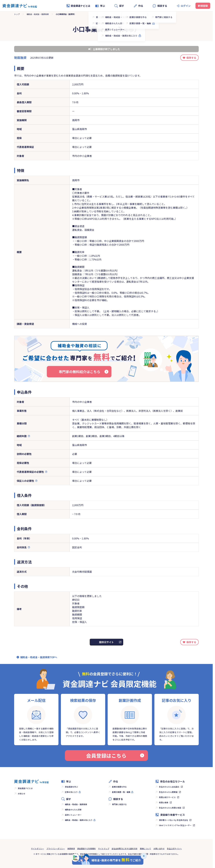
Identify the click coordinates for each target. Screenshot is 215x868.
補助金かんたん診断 (73, 810)
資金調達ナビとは (78, 6)
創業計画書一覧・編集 (121, 792)
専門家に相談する (119, 804)
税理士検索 (164, 802)
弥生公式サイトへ (174, 849)
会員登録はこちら (115, 755)
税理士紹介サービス (167, 797)
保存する (191, 58)
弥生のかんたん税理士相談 (170, 808)
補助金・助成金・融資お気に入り (79, 820)
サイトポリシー (38, 849)
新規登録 (203, 6)
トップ (17, 14)
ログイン (186, 6)
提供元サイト (106, 642)
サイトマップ (104, 849)
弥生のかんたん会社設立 (169, 787)
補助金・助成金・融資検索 (38, 14)
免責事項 (71, 849)
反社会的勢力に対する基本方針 (125, 849)
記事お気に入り (71, 792)
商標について (145, 849)
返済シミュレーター (73, 815)
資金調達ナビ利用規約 (86, 849)
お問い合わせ (159, 849)
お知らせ (22, 793)
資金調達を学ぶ (71, 787)
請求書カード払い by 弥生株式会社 (173, 820)
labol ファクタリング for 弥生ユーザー (175, 825)
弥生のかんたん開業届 (168, 792)
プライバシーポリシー (56, 849)
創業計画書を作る (119, 787)
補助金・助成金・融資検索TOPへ (39, 657)
